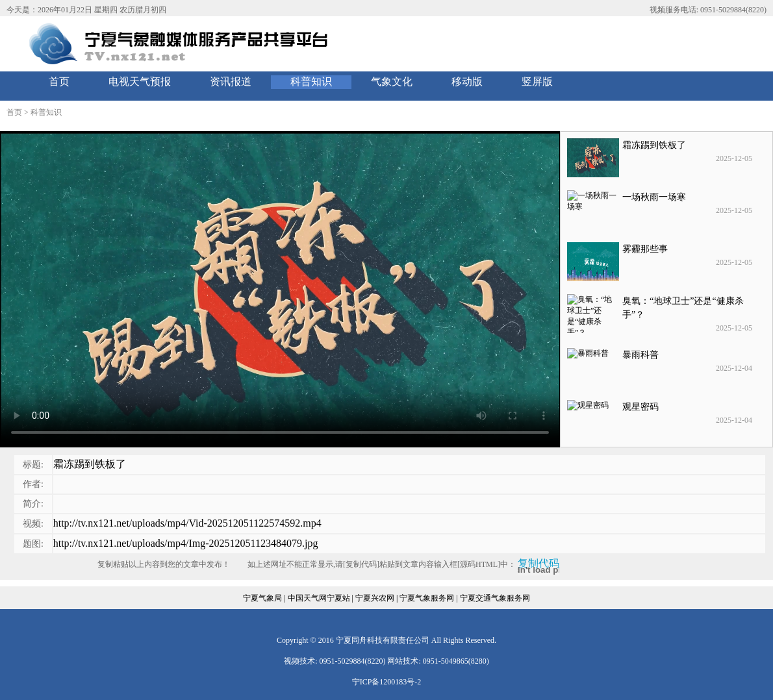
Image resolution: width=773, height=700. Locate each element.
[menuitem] (59, 82)
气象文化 (392, 81)
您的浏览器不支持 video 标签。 (280, 289)
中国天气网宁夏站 (319, 598)
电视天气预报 (140, 81)
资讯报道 (231, 81)
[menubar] (301, 82)
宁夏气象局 (262, 598)
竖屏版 (537, 81)
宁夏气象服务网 (427, 598)
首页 (59, 81)
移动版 (467, 81)
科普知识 (311, 81)
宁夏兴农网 (375, 598)
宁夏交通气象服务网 (495, 598)
